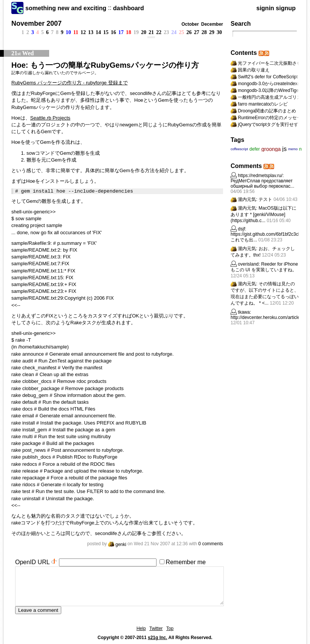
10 (68, 32)
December (212, 24)
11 (76, 32)
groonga (271, 149)
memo (293, 149)
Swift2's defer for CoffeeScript (268, 77)
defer (255, 149)
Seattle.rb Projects (50, 118)
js (285, 149)
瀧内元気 (247, 199)
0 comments (211, 544)
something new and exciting (66, 8)
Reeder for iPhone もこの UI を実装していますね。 (264, 267)
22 (159, 32)
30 (219, 32)
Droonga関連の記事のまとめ (267, 111)
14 (98, 32)
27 (197, 32)
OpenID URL (32, 562)
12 (83, 32)
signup (286, 8)
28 (204, 32)
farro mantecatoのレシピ (263, 104)
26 (189, 32)
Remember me (186, 562)
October (190, 24)
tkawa (244, 312)
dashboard (129, 8)
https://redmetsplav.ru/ (260, 176)
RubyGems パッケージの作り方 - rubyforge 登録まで (70, 83)
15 (106, 32)
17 (121, 32)
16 (113, 32)
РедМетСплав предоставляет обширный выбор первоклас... (262, 184)
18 (129, 32)
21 (151, 32)
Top (170, 628)
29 (212, 32)
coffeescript (239, 149)
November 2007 (36, 23)
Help (141, 628)
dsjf (241, 229)
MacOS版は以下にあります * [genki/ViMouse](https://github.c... (263, 214)
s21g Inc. (157, 638)
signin (265, 8)
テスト (265, 199)
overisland (248, 264)
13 (91, 32)
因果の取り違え (254, 70)
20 (144, 32)
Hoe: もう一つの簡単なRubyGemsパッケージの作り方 (105, 65)
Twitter (156, 628)
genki (117, 544)
